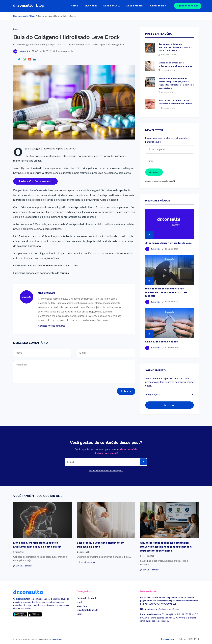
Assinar (154, 171)
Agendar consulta (188, 5)
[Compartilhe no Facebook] (14, 58)
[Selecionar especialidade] (170, 393)
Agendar (170, 404)
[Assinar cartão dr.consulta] (35, 179)
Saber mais (157, 5)
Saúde (80, 601)
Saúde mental (135, 5)
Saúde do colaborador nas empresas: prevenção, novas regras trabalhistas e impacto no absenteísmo (166, 545)
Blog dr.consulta (21, 15)
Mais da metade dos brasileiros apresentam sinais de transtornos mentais (166, 291)
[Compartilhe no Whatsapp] (24, 58)
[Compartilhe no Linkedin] (35, 58)
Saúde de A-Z (112, 5)
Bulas (33, 15)
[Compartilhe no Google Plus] (29, 58)
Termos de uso (168, 638)
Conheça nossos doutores (52, 324)
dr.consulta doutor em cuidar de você (168, 241)
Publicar (126, 390)
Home (74, 5)
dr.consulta (24, 50)
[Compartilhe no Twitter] (19, 58)
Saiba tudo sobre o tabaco (162, 340)
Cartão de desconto (87, 597)
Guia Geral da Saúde (87, 608)
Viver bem (91, 5)
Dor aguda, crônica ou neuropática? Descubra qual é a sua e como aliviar (175, 46)
